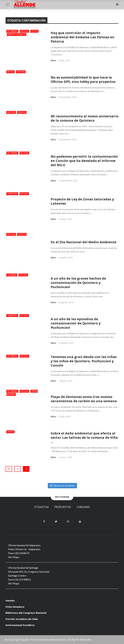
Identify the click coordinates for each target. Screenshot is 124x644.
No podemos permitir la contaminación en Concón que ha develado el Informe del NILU (84, 161)
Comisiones (12, 194)
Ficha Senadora (15, 607)
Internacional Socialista (20, 625)
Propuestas (63, 507)
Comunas (83, 507)
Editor (53, 60)
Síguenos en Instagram (62, 486)
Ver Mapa (14, 557)
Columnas (12, 275)
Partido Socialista (17, 34)
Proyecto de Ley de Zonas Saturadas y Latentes (82, 201)
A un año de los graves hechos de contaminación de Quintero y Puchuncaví (78, 283)
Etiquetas (42, 507)
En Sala (11, 72)
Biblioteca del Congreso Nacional (26, 613)
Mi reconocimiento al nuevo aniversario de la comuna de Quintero (85, 118)
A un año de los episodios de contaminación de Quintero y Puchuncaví (76, 323)
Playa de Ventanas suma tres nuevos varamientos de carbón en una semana (84, 399)
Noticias (24, 31)
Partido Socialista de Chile (22, 619)
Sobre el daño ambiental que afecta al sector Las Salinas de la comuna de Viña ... (84, 437)
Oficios (34, 31)
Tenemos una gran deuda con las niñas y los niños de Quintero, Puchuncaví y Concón (84, 361)
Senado (10, 600)
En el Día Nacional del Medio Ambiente (84, 242)
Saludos (22, 112)
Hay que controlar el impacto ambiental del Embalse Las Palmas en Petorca (83, 37)
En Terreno (12, 31)
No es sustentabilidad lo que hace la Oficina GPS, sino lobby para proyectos (83, 79)
